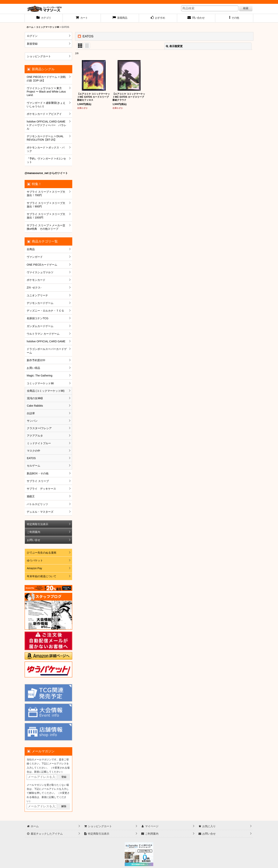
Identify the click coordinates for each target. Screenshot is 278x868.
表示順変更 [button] (174, 46)
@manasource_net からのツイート (46, 173)
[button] (234, 18)
